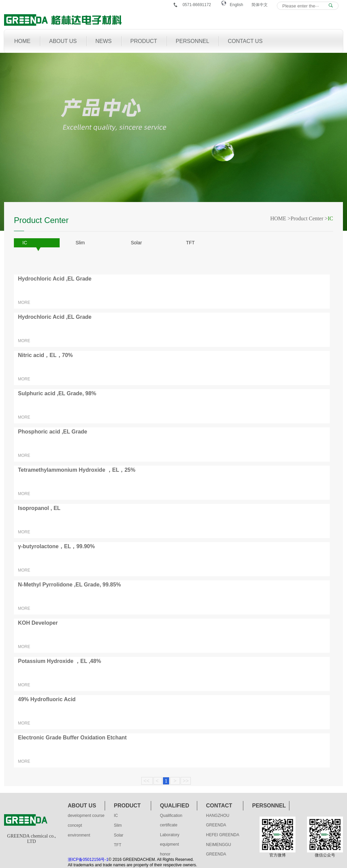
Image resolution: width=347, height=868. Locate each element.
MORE (24, 303)
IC (25, 243)
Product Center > (309, 218)
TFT (190, 243)
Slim (80, 243)
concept (75, 825)
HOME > (280, 218)
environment (79, 835)
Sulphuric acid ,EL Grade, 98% (57, 393)
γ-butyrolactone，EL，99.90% (56, 546)
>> (186, 781)
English (236, 5)
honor (165, 854)
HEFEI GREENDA (223, 835)
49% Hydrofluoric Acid (47, 699)
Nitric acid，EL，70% (45, 355)
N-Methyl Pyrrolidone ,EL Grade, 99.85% (69, 585)
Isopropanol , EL (39, 508)
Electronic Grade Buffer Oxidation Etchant (72, 738)
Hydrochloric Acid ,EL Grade (55, 279)
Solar (136, 243)
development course (86, 816)
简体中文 (260, 5)
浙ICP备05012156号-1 (88, 860)
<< (147, 781)
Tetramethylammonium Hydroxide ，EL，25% (77, 470)
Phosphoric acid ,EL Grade (53, 432)
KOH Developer (38, 623)
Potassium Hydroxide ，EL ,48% (59, 661)
